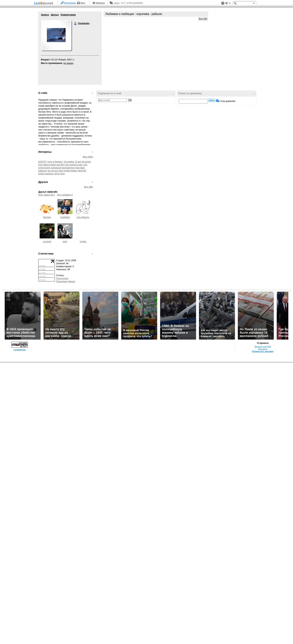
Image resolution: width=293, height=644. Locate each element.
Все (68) (88, 187)
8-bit (40, 165)
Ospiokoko (75, 24)
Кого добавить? (65, 195)
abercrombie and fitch (54, 165)
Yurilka (83, 242)
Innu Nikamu (83, 217)
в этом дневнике (227, 101)
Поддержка (223, 3)
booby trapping (46, 174)
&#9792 (42, 162)
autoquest (56, 168)
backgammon (68, 168)
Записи (45, 15)
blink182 (82, 171)
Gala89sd (65, 217)
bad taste (80, 168)
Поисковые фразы (66, 281)
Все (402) (88, 157)
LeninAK (47, 242)
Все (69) (203, 19)
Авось (117, 3)
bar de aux (53, 171)
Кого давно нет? (47, 195)
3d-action (86, 162)
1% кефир (69, 162)
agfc (81, 165)
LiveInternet (44, 3)
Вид (228, 4)
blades (74, 171)
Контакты (263, 349)
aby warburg (72, 165)
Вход (83, 3)
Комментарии (68, 15)
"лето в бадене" (55, 162)
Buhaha (47, 217)
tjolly (65, 242)
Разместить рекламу (263, 351)
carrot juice (59, 174)
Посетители (62, 278)
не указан (68, 63)
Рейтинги (100, 3)
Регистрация (70, 3)
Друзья (55, 15)
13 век (78, 162)
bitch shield (64, 171)
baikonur (43, 171)
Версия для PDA (263, 346)
